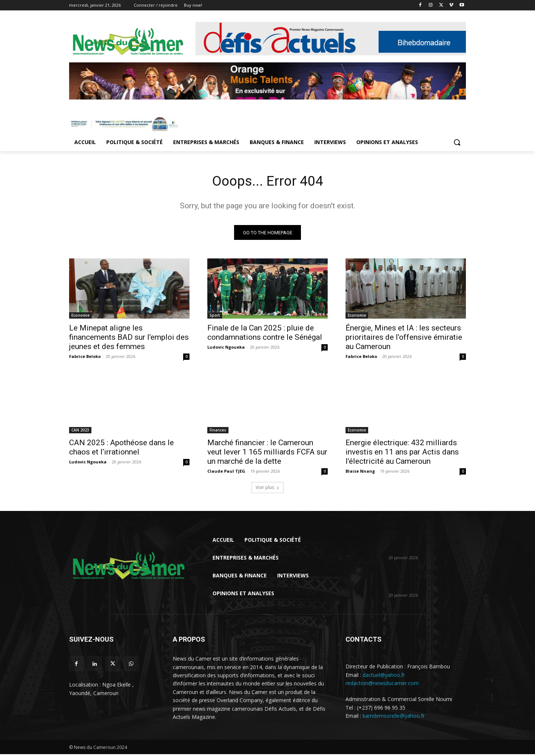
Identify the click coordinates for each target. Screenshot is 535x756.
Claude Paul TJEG (226, 473)
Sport (215, 317)
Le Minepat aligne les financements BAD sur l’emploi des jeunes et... (425, 544)
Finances (218, 432)
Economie (80, 317)
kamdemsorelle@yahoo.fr (394, 718)
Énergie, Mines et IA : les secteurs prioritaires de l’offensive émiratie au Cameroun (404, 339)
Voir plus (267, 489)
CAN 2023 (80, 432)
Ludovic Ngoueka (226, 349)
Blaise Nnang (360, 473)
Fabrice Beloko (85, 358)
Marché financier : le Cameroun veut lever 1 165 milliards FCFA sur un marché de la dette (267, 454)
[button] (457, 142)
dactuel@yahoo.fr (384, 676)
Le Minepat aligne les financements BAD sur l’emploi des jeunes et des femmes (129, 339)
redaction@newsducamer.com (382, 685)
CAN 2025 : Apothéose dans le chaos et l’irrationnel (121, 449)
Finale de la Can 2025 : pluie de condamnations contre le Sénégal (265, 334)
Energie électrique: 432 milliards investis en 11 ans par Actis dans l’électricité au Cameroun (402, 454)
